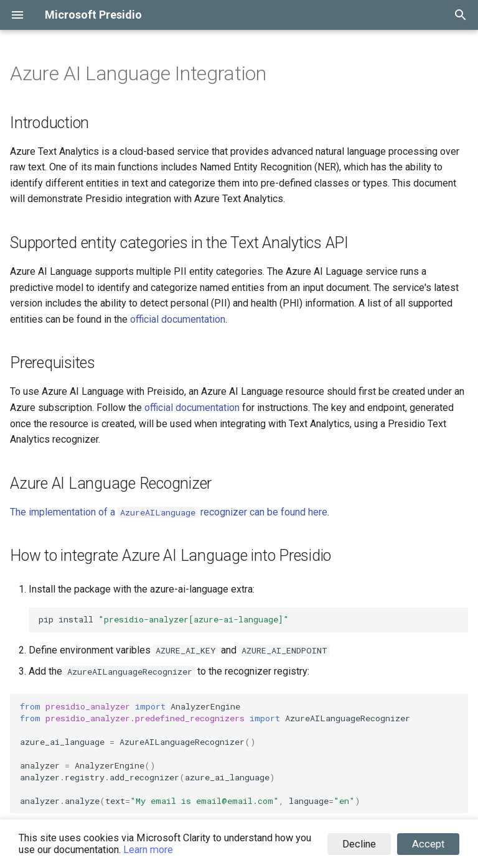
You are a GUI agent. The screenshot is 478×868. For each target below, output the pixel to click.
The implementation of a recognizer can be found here (169, 512)
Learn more (148, 850)
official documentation (178, 319)
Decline (359, 844)
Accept (428, 844)
